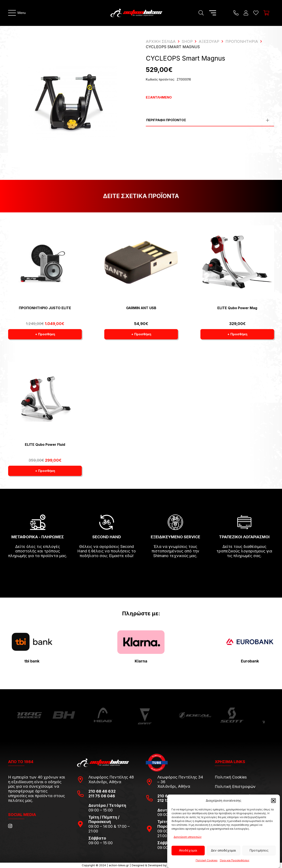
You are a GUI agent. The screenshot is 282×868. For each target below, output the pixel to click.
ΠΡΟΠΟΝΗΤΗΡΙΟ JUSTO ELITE (45, 308)
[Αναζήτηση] (201, 13)
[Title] (236, 13)
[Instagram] (10, 826)
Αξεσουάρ (209, 41)
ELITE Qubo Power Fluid (45, 444)
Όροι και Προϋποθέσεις (235, 860)
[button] (273, 801)
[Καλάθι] (266, 13)
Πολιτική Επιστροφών (235, 787)
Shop (187, 41)
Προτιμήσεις (259, 850)
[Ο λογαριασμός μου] (246, 13)
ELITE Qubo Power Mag (237, 308)
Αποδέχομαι (188, 850)
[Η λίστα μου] (256, 13)
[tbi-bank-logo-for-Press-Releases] (32, 642)
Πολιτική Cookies (207, 860)
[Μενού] (17, 13)
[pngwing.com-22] (141, 642)
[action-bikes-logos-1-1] (136, 13)
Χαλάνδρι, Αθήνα (105, 782)
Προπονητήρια (242, 41)
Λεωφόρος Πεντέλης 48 (111, 777)
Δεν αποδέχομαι (223, 850)
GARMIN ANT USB (141, 308)
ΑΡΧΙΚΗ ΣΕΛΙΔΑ (161, 41)
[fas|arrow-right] (38, 568)
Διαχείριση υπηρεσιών (188, 837)
